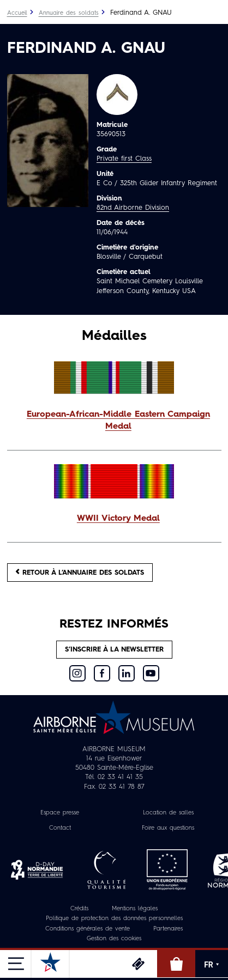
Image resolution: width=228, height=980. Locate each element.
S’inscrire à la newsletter (114, 650)
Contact (60, 828)
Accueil (17, 13)
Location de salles (168, 813)
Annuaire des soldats (69, 13)
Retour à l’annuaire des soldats (80, 572)
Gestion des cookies (114, 939)
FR (212, 965)
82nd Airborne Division (133, 208)
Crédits (79, 909)
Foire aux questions (168, 828)
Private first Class (124, 159)
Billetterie (138, 964)
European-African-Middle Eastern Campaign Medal (118, 421)
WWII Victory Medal (118, 519)
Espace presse (60, 813)
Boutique (176, 964)
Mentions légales (135, 909)
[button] (114, 421)
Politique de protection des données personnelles (114, 919)
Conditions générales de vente (88, 929)
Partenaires (168, 929)
